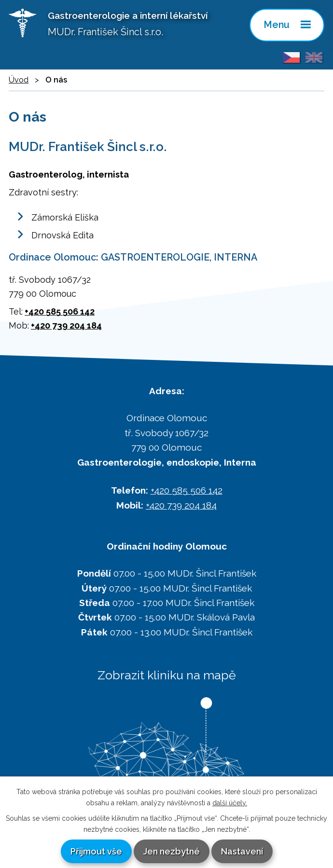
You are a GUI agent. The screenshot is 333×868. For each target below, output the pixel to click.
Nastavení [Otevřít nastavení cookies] (242, 851)
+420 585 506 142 (60, 311)
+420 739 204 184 (66, 325)
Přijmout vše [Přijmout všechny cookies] (96, 851)
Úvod (19, 80)
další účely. (230, 803)
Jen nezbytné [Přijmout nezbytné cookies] (172, 851)
